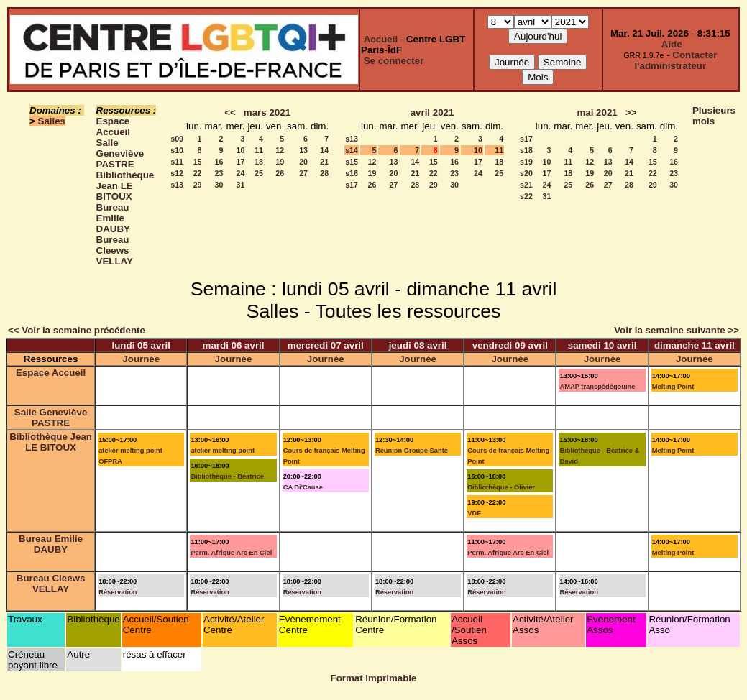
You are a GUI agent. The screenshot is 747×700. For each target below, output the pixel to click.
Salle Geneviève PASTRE (120, 153)
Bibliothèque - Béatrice (227, 476)
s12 (177, 173)
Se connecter (394, 61)
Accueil (381, 39)
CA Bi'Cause (303, 487)
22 (198, 173)
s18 (526, 150)
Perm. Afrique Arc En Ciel (231, 553)
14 (324, 150)
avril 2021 (432, 112)
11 (259, 150)
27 (303, 173)
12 (280, 150)
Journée (141, 359)
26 (280, 173)
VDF (474, 513)
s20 (526, 173)
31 (241, 185)
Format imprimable (374, 678)
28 (324, 173)
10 (241, 150)
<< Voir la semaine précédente (77, 330)
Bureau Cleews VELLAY (115, 250)
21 (324, 162)
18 (259, 162)
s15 (352, 162)
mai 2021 (597, 112)
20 (303, 162)
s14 (352, 150)
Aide (672, 44)
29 (198, 185)
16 (219, 162)
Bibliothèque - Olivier (501, 487)
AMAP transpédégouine (597, 387)
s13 (177, 185)
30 (219, 185)
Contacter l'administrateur (676, 60)
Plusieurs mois (714, 116)
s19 (526, 162)
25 (259, 173)
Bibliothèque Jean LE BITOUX (125, 186)
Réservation (118, 592)
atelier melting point (223, 451)
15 (198, 162)
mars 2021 (267, 112)
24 (241, 173)
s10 (177, 150)
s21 (526, 185)
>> (631, 112)
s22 (526, 196)
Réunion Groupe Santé (412, 451)
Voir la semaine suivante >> (677, 330)
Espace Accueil (113, 126)
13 (303, 150)
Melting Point (673, 387)
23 (219, 173)
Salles (52, 121)
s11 (177, 162)
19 (280, 162)
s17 (352, 185)
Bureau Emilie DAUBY (113, 218)
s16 (352, 173)
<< (230, 112)
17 (241, 162)
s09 (177, 139)
